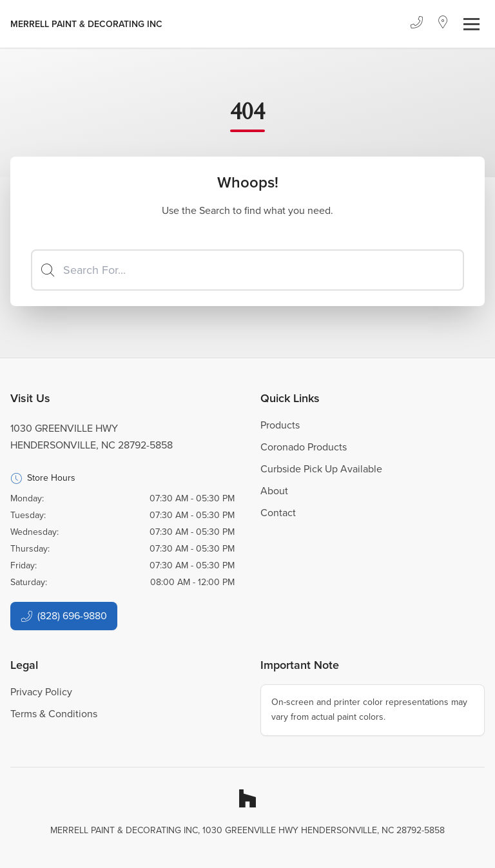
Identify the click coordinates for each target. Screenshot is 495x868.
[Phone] (416, 24)
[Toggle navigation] (471, 24)
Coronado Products (304, 447)
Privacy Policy (41, 692)
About (274, 491)
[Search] (247, 270)
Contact (278, 513)
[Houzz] (247, 798)
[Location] (443, 24)
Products (280, 425)
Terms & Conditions (54, 714)
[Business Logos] (86, 24)
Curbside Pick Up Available (321, 469)
